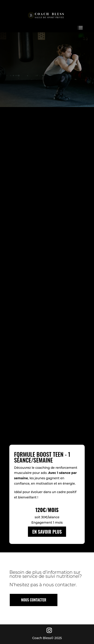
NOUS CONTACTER (34, 600)
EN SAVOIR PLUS (47, 532)
